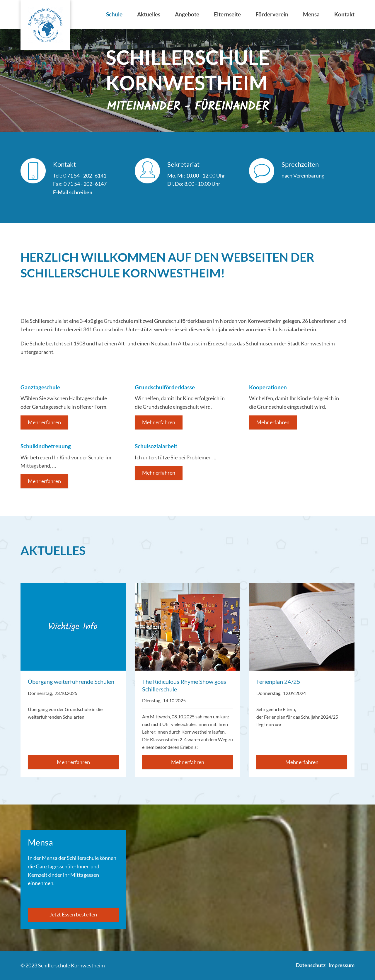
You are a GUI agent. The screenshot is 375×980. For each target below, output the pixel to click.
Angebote (187, 14)
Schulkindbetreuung (46, 446)
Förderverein (272, 14)
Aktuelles (149, 14)
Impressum (341, 965)
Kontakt (344, 14)
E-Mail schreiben (73, 192)
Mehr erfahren (44, 422)
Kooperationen (268, 387)
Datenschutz (311, 965)
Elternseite (227, 14)
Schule (114, 14)
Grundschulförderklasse (165, 387)
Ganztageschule (40, 387)
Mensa (311, 14)
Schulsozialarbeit (156, 446)
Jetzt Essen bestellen (73, 914)
